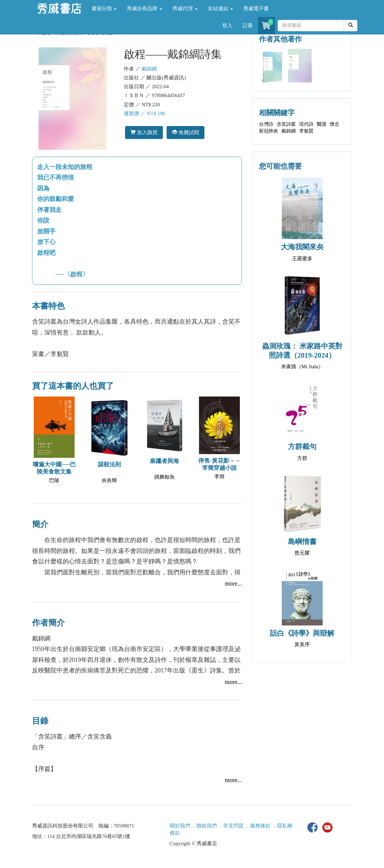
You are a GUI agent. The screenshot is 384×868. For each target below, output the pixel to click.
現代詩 (306, 124)
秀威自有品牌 (144, 9)
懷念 (335, 124)
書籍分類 (104, 9)
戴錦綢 (149, 69)
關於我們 (180, 826)
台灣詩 (266, 124)
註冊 (248, 26)
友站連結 (220, 9)
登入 (227, 26)
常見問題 (233, 826)
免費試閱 (186, 132)
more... (233, 584)
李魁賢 (306, 131)
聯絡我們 (206, 826)
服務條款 (260, 826)
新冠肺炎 (268, 131)
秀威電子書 (256, 9)
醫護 (322, 124)
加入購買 (144, 132)
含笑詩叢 (286, 124)
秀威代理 (185, 9)
